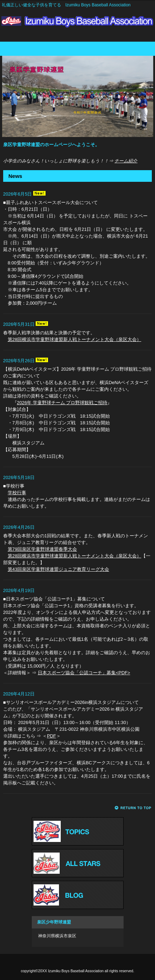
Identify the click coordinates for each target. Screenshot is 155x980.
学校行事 (17, 493)
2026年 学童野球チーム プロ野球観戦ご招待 (62, 403)
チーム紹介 (126, 161)
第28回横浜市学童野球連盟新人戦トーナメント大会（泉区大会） (74, 339)
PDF (52, 736)
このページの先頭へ (133, 808)
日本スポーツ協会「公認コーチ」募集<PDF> (84, 673)
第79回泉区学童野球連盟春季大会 (42, 549)
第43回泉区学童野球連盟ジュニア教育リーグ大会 (58, 569)
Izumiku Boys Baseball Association (77, 24)
